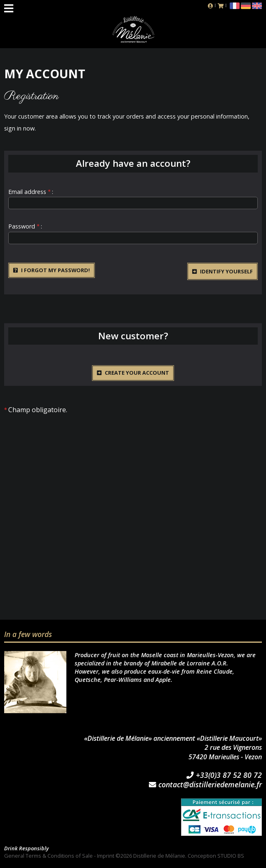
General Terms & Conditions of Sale (48, 856)
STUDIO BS (231, 856)
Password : (25, 226)
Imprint (106, 856)
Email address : (31, 192)
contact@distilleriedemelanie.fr (205, 785)
